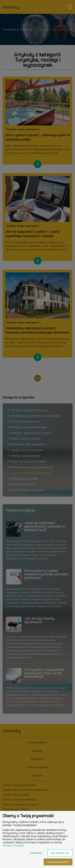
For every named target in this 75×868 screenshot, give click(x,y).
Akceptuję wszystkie (58, 862)
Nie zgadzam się (60, 853)
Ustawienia (36, 853)
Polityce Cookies (13, 845)
